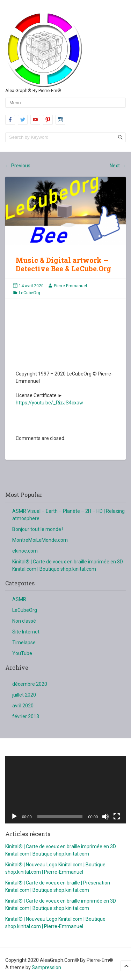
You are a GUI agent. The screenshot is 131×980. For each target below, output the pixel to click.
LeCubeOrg (30, 293)
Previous (18, 166)
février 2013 (26, 716)
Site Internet (26, 632)
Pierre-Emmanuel (70, 286)
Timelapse (24, 643)
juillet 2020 (24, 695)
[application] (65, 790)
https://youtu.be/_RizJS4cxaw (49, 403)
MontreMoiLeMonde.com (40, 540)
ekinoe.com (25, 551)
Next (118, 166)
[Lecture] (14, 816)
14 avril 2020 (31, 286)
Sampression (46, 967)
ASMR (19, 599)
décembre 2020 (30, 684)
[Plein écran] (117, 816)
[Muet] (105, 816)
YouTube (22, 653)
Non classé (24, 621)
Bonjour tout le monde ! (38, 529)
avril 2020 (23, 706)
